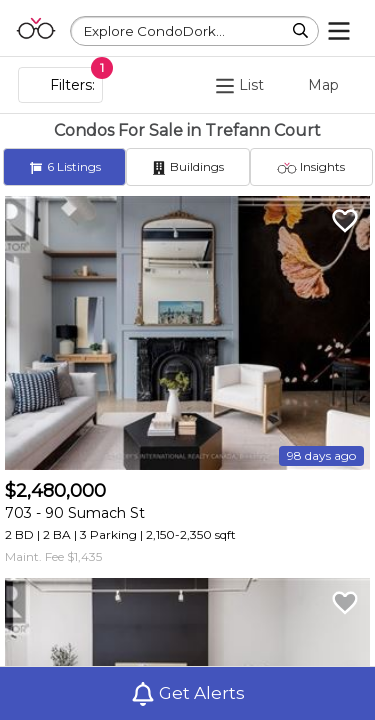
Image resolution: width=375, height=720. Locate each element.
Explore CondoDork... (154, 31)
